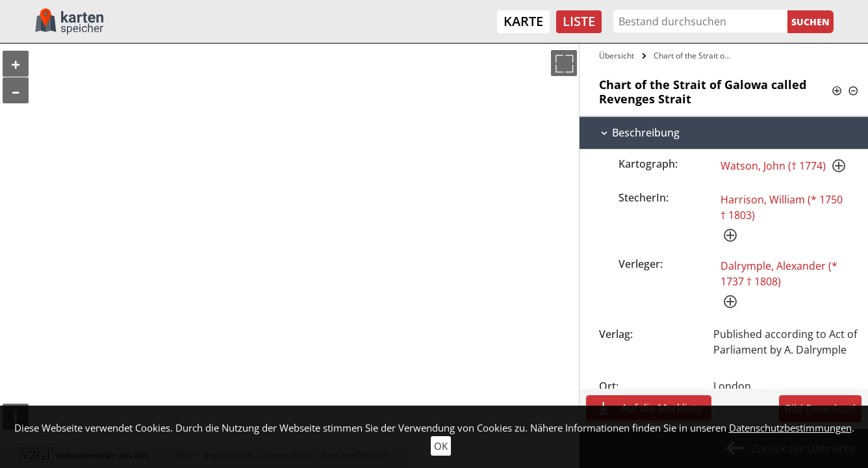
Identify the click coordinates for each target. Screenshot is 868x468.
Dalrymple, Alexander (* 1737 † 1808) (779, 274)
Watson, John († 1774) (773, 166)
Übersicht (617, 56)
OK (441, 446)
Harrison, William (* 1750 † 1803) (782, 207)
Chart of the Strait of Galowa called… (694, 56)
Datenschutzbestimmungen (790, 428)
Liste (579, 21)
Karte (523, 21)
